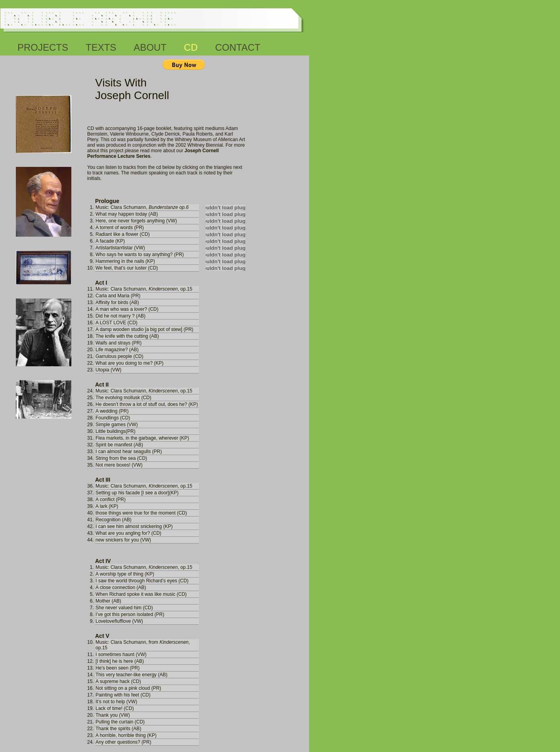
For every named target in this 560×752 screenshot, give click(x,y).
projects (43, 46)
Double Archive (90, 18)
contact (238, 46)
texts (101, 46)
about (150, 46)
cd (191, 46)
